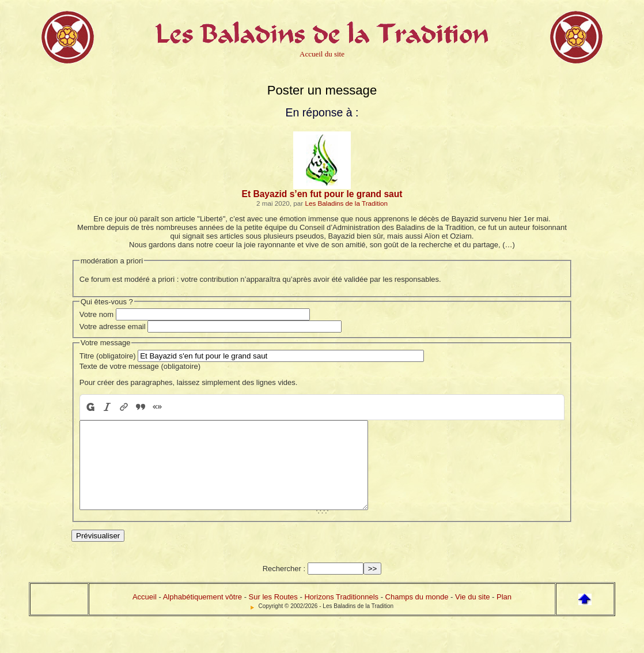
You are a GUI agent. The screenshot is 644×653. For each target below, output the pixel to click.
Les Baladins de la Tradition (346, 203)
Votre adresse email (113, 326)
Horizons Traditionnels (341, 614)
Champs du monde (417, 614)
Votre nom (96, 314)
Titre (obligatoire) (108, 356)
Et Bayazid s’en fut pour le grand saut (322, 194)
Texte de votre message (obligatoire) (140, 366)
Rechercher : (284, 586)
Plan (504, 614)
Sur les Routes (273, 614)
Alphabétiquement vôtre (202, 614)
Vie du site (472, 614)
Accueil (145, 614)
